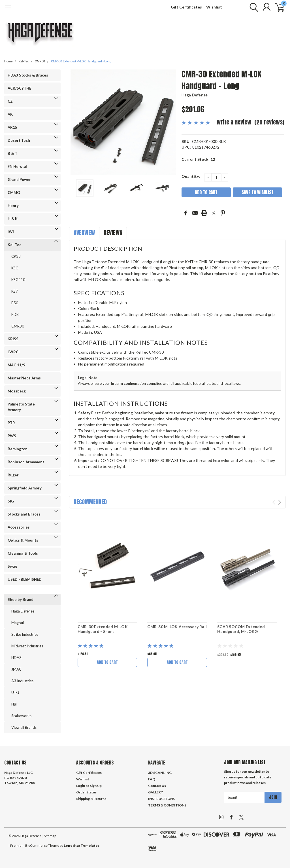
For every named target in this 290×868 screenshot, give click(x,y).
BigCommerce (36, 845)
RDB (15, 314)
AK (10, 114)
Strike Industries (25, 634)
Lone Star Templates (82, 845)
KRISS (13, 339)
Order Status (86, 792)
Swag (12, 566)
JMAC (16, 669)
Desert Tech (19, 140)
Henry (13, 206)
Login (81, 786)
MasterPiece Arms (24, 378)
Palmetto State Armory (21, 407)
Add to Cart (107, 662)
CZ (10, 101)
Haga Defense (23, 611)
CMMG (14, 193)
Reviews (113, 233)
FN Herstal (17, 166)
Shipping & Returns (91, 799)
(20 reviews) (269, 122)
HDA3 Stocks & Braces (28, 75)
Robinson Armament (26, 462)
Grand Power (19, 179)
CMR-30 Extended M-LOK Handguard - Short (103, 629)
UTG (15, 692)
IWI (11, 232)
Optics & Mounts (23, 540)
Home (8, 61)
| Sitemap (49, 836)
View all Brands (24, 727)
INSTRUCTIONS (161, 799)
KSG (15, 268)
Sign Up (96, 786)
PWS (12, 436)
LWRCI (14, 352)
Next (280, 502)
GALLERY (156, 792)
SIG (11, 501)
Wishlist (214, 7)
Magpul (18, 623)
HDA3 (16, 658)
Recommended (90, 502)
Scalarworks (21, 716)
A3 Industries (22, 681)
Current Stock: (198, 159)
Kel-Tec (24, 61)
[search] (252, 7)
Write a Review (234, 122)
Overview (84, 233)
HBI (14, 704)
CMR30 (40, 61)
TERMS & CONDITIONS (167, 805)
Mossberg (17, 391)
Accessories (19, 527)
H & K (13, 219)
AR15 (12, 127)
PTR (11, 423)
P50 (15, 303)
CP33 (16, 256)
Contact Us (157, 786)
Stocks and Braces (24, 514)
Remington (18, 449)
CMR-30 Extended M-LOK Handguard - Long (81, 61)
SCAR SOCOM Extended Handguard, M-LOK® (241, 629)
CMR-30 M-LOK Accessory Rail (177, 627)
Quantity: (191, 176)
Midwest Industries (27, 646)
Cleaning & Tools (23, 553)
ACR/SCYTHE (19, 88)
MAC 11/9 (16, 365)
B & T (12, 153)
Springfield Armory (25, 488)
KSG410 (18, 280)
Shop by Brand (21, 599)
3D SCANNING (160, 773)
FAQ (152, 779)
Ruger (13, 475)
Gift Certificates (186, 7)
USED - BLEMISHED (25, 579)
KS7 (15, 291)
